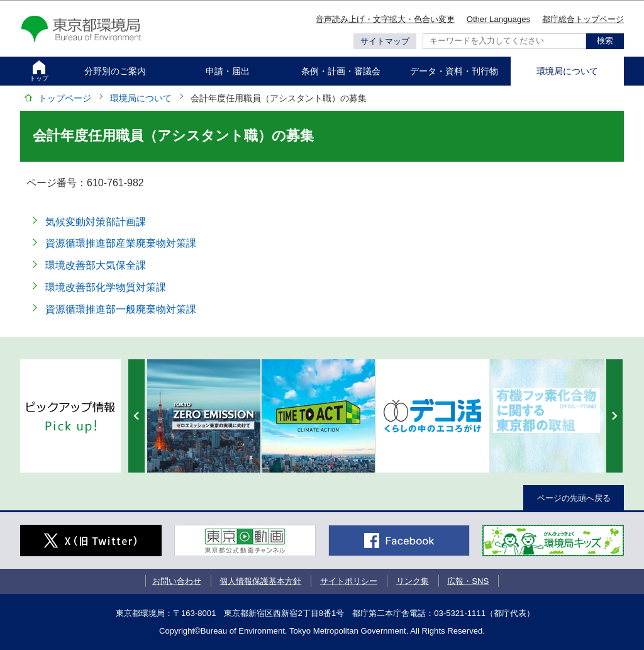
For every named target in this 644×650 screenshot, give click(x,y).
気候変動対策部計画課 (96, 222)
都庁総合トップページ (583, 19)
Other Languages (498, 19)
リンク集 (413, 581)
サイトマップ (385, 41)
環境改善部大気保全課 (96, 265)
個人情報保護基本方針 (260, 581)
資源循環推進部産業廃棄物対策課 (121, 243)
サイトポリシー (349, 581)
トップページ (65, 98)
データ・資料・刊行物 (454, 71)
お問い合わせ (177, 581)
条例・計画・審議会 (341, 71)
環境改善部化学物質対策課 (106, 287)
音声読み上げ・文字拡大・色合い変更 (385, 19)
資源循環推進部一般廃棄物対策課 (121, 309)
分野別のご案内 (115, 71)
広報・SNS (468, 581)
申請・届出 (228, 71)
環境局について (567, 71)
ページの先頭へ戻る (574, 498)
